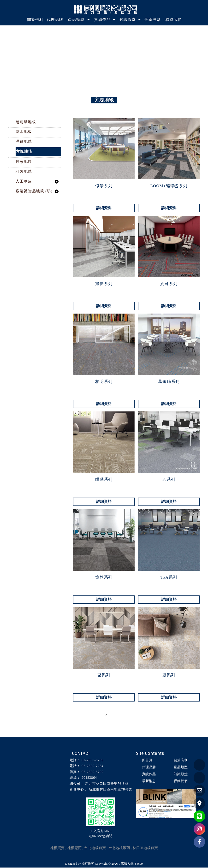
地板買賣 (57, 848)
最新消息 (149, 782)
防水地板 (24, 132)
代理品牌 (149, 768)
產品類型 (180, 768)
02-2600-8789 (92, 761)
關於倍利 (180, 761)
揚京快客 (88, 864)
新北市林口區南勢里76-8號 (107, 784)
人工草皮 (24, 182)
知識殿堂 (180, 775)
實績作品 (149, 775)
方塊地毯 (24, 152)
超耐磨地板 (26, 122)
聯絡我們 (180, 782)
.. (119, 864)
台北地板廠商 (119, 848)
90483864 (89, 778)
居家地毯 (24, 162)
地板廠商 (74, 848)
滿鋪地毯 (24, 142)
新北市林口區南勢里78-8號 (110, 790)
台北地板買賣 (95, 848)
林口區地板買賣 (145, 848)
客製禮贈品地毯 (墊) (34, 192)
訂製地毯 (24, 172)
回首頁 (147, 761)
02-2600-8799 (92, 772)
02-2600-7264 (92, 766)
